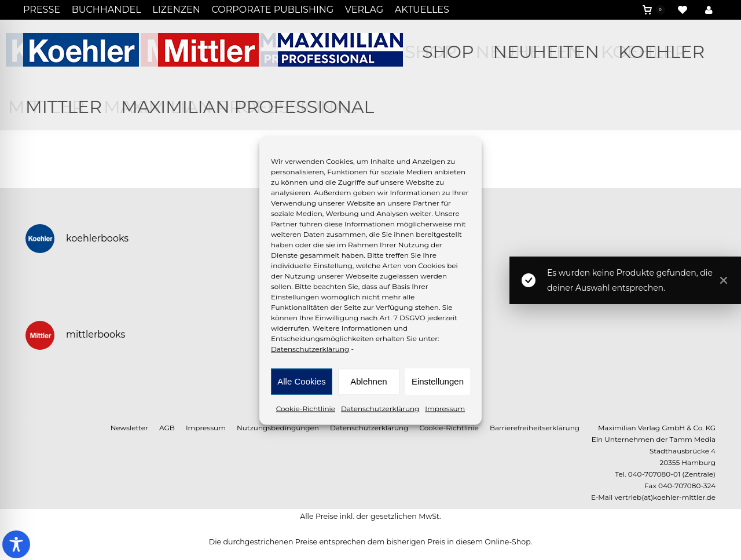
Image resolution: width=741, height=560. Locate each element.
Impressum (445, 408)
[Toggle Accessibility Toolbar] (16, 544)
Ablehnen (368, 381)
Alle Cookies (301, 381)
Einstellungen (438, 381)
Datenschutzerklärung (310, 348)
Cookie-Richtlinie (306, 408)
